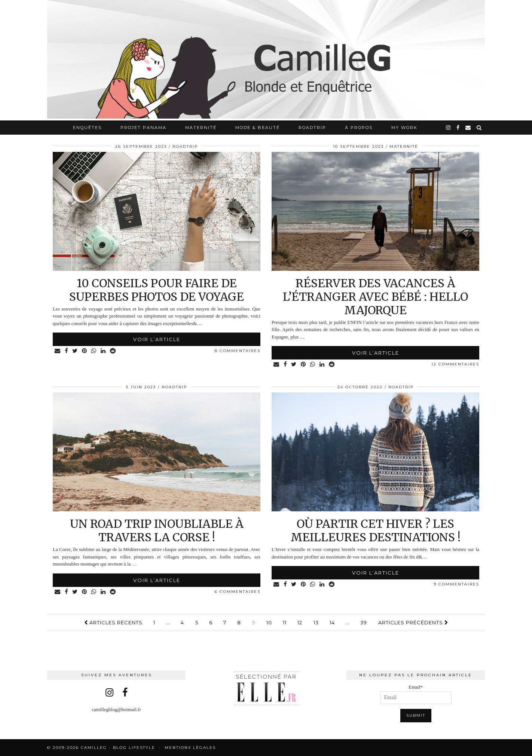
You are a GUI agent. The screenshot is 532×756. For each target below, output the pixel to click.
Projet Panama (143, 128)
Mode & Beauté (258, 128)
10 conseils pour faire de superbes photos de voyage (157, 290)
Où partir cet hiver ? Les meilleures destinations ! (376, 530)
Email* (416, 694)
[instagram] (449, 128)
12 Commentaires (455, 364)
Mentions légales (190, 748)
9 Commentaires (456, 584)
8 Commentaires (238, 351)
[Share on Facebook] (67, 351)
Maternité (201, 128)
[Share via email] (58, 351)
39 (364, 622)
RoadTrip (312, 128)
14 (332, 622)
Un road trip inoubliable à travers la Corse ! (157, 530)
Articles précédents (413, 622)
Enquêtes (87, 128)
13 (316, 622)
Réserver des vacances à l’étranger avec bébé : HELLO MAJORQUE (375, 297)
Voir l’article (157, 339)
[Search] (479, 128)
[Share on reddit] (114, 351)
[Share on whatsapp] (94, 351)
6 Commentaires (238, 592)
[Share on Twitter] (76, 351)
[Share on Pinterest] (85, 351)
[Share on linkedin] (104, 351)
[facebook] (458, 128)
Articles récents (113, 622)
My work (404, 128)
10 (269, 622)
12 (300, 622)
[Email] (468, 128)
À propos (359, 128)
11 (285, 622)
